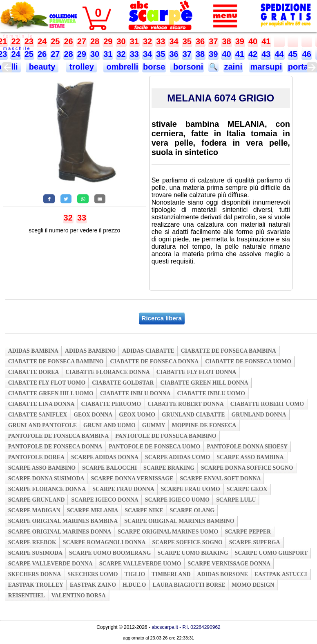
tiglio (135, 574)
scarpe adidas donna (105, 457)
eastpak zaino (93, 585)
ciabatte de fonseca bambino (56, 361)
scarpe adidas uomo (177, 457)
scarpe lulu (236, 500)
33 (161, 41)
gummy (154, 425)
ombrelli (121, 67)
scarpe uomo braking (193, 553)
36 (200, 41)
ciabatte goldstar (123, 383)
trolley (81, 67)
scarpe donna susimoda (46, 478)
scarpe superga (255, 542)
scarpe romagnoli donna (104, 542)
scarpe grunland (37, 500)
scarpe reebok (32, 542)
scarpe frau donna (123, 489)
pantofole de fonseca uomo (154, 447)
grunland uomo (109, 425)
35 (187, 41)
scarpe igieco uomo (177, 500)
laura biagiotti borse (189, 585)
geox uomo (137, 415)
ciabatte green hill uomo (51, 393)
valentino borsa (79, 596)
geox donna (93, 415)
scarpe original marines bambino (179, 521)
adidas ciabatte (148, 351)
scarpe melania (93, 510)
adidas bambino (90, 351)
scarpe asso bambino (42, 468)
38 (226, 41)
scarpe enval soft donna (220, 478)
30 (121, 41)
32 (147, 41)
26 (68, 41)
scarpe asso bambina (250, 457)
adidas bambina (33, 351)
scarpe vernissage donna (229, 564)
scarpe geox (247, 489)
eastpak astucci (281, 574)
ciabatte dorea (34, 372)
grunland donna (259, 415)
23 (29, 41)
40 (253, 41)
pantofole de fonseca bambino (166, 436)
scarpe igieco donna (105, 500)
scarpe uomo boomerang (110, 553)
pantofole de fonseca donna (55, 447)
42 (253, 54)
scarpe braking (169, 468)
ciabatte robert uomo (267, 404)
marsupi (266, 67)
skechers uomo (93, 574)
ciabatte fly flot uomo (47, 383)
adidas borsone (223, 574)
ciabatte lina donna (41, 404)
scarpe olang (192, 510)
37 (213, 41)
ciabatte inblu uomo (211, 393)
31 (134, 41)
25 (55, 41)
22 (16, 41)
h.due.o (134, 585)
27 (82, 41)
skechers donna (35, 574)
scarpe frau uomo (191, 489)
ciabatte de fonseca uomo (248, 361)
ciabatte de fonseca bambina (229, 351)
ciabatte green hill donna (204, 383)
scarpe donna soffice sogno (247, 468)
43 (266, 54)
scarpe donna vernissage (132, 478)
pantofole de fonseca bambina (59, 436)
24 (42, 41)
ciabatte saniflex (38, 415)
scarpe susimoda (35, 553)
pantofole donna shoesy (247, 447)
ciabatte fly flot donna (196, 372)
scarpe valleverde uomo (140, 564)
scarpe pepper (248, 532)
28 (95, 41)
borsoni (187, 67)
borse (154, 67)
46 (307, 54)
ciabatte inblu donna (135, 393)
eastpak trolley (36, 585)
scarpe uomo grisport (271, 553)
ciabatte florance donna (107, 372)
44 (279, 54)
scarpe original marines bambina (63, 521)
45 (293, 54)
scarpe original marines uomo (168, 532)
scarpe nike (144, 510)
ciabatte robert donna (185, 404)
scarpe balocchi (109, 468)
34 (174, 41)
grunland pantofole (42, 425)
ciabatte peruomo (111, 404)
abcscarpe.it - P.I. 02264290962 (186, 627)
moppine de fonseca (204, 425)
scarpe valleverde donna (50, 564)
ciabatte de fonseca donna (154, 361)
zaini (233, 67)
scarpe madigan (34, 510)
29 (108, 41)
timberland (171, 574)
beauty (42, 67)
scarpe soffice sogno (188, 542)
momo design (253, 585)
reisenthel (27, 596)
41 (266, 41)
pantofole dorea (36, 457)
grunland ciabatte (193, 415)
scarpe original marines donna (60, 532)
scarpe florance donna (47, 489)
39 (240, 41)
